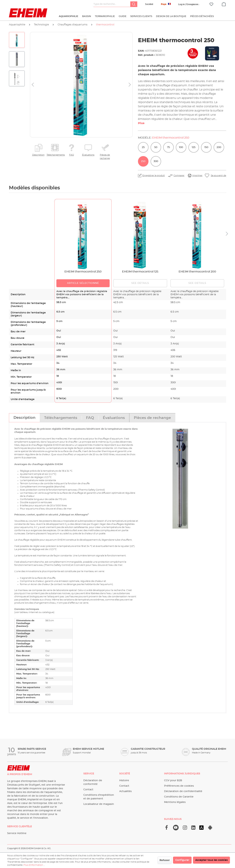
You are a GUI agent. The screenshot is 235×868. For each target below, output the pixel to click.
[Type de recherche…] (112, 4)
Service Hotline (17, 833)
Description (38, 155)
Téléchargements (55, 155)
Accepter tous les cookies (211, 860)
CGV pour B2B (173, 780)
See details (140, 283)
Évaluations (88, 155)
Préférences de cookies (179, 786)
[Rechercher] (134, 4)
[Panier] (224, 4)
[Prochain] (130, 85)
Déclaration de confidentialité (183, 791)
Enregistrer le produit (154, 176)
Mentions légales (175, 802)
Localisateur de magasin (99, 804)
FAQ (72, 155)
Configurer (182, 860)
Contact (88, 790)
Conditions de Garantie (179, 797)
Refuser (165, 860)
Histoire (124, 780)
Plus (141, 123)
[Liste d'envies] (211, 4)
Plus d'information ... (34, 865)
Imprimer (197, 176)
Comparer (179, 176)
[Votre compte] (188, 4)
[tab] (24, 418)
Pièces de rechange (105, 157)
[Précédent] (33, 85)
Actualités (125, 791)
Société (149, 4)
